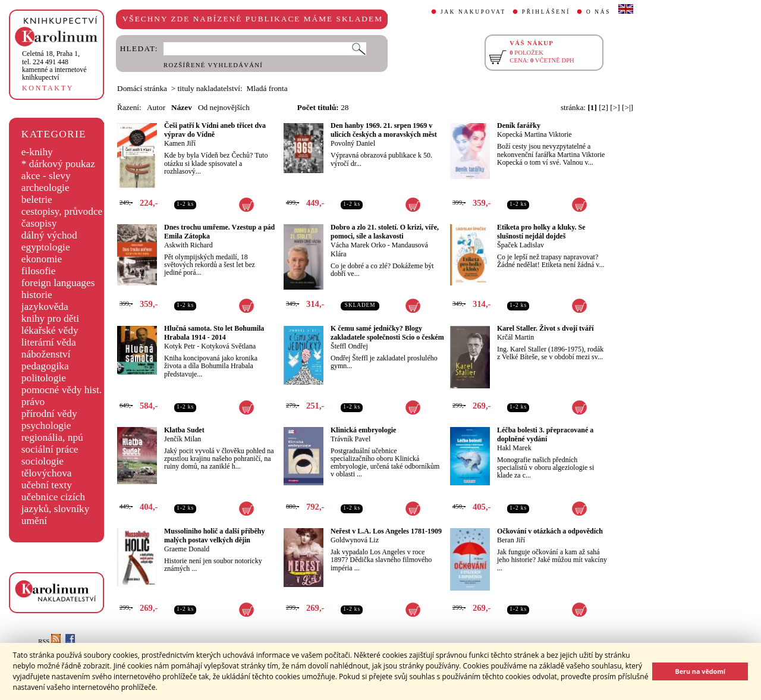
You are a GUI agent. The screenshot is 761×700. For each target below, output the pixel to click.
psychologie (46, 426)
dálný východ (49, 235)
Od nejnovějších (224, 107)
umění (34, 521)
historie (37, 295)
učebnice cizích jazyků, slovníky (56, 503)
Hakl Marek (514, 448)
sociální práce (50, 449)
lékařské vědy (50, 330)
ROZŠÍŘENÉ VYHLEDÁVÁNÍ (213, 65)
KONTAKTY (48, 88)
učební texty (47, 485)
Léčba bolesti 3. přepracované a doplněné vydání (545, 434)
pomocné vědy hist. (62, 390)
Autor (156, 107)
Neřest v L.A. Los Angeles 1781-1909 (386, 531)
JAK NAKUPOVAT (473, 12)
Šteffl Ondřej (349, 346)
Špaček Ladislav (521, 245)
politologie (44, 378)
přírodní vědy (49, 414)
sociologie (43, 461)
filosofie (39, 271)
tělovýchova (47, 473)
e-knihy (37, 152)
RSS (49, 641)
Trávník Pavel (350, 439)
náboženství (46, 354)
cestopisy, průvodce (62, 211)
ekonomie (42, 259)
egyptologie (46, 247)
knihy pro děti (50, 318)
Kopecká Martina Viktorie (534, 134)
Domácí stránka (142, 88)
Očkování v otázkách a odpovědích (550, 531)
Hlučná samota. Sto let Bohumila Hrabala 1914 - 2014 (214, 333)
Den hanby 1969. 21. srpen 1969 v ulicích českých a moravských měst (384, 130)
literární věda (49, 342)
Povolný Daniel (353, 143)
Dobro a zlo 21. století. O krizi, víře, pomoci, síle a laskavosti (385, 232)
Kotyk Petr (180, 346)
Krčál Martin (515, 337)
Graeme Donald (187, 549)
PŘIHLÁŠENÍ (546, 12)
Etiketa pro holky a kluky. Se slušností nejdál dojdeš (541, 232)
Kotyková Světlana (228, 346)
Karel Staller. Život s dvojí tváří (545, 328)
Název (182, 107)
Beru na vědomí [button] (700, 671)
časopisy (39, 223)
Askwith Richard (188, 245)
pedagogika (45, 366)
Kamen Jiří (180, 143)
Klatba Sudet (184, 430)
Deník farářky (519, 125)
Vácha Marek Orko (358, 245)
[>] (615, 107)
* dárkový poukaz (58, 164)
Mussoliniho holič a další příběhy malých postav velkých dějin (214, 536)
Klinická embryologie (363, 430)
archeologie (45, 188)
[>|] (628, 107)
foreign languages (58, 283)
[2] (603, 107)
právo (33, 402)
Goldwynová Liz (355, 540)
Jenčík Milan (183, 439)
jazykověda (45, 307)
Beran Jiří (511, 540)
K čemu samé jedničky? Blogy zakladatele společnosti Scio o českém (387, 333)
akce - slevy (46, 176)
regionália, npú (52, 437)
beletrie (37, 200)
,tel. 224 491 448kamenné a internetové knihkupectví (54, 65)
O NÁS (598, 12)
